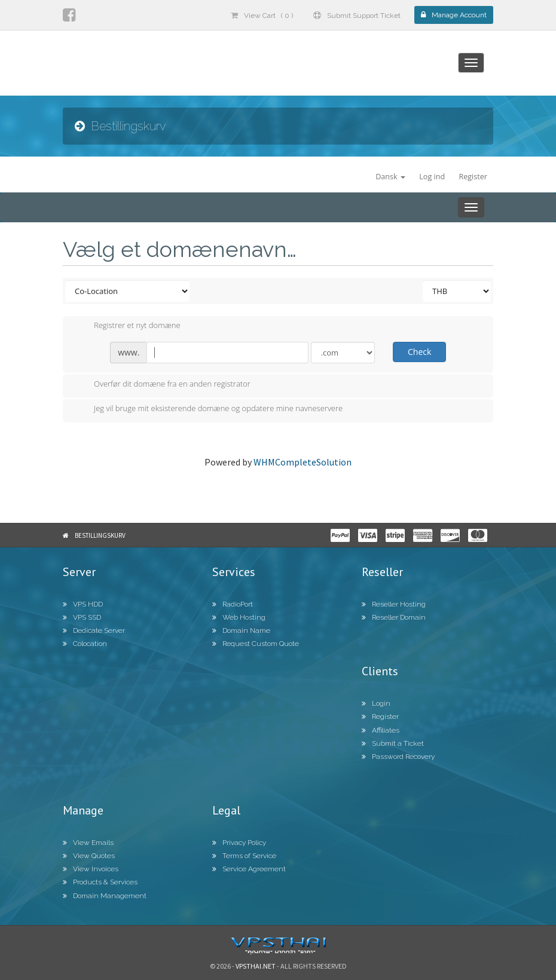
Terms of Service (244, 856)
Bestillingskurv (100, 535)
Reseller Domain (394, 617)
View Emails (88, 843)
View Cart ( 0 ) (262, 16)
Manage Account (454, 15)
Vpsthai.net (256, 966)
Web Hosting (239, 617)
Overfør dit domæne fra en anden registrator (163, 385)
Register (473, 177)
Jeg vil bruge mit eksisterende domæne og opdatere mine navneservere (209, 409)
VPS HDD (83, 604)
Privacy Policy (239, 843)
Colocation (85, 644)
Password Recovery (398, 757)
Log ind (432, 177)
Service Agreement (249, 869)
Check (419, 352)
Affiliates (381, 730)
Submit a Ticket (393, 743)
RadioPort (233, 604)
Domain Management (105, 896)
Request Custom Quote (256, 644)
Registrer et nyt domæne (128, 326)
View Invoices (91, 869)
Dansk (390, 177)
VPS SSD (82, 617)
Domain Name (241, 630)
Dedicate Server (94, 630)
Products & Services (100, 882)
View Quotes (89, 856)
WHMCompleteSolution (303, 462)
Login (376, 703)
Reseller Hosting (394, 604)
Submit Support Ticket (357, 16)
